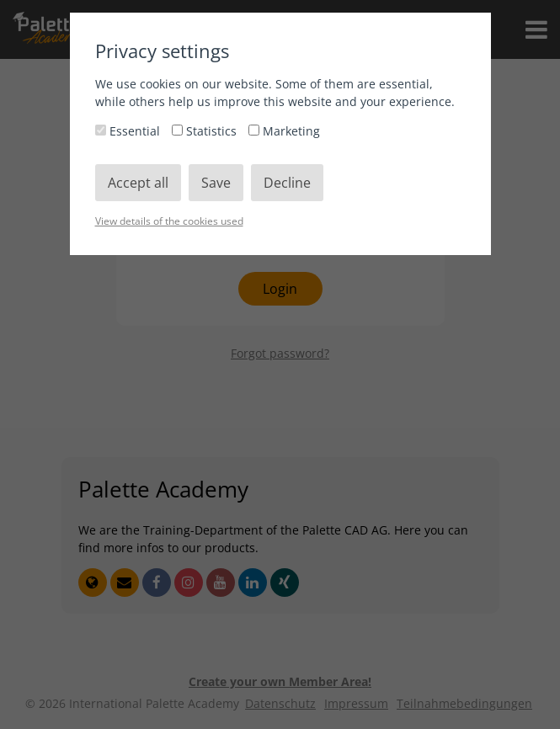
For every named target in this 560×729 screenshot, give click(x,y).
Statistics (206, 131)
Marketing (284, 131)
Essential (129, 131)
